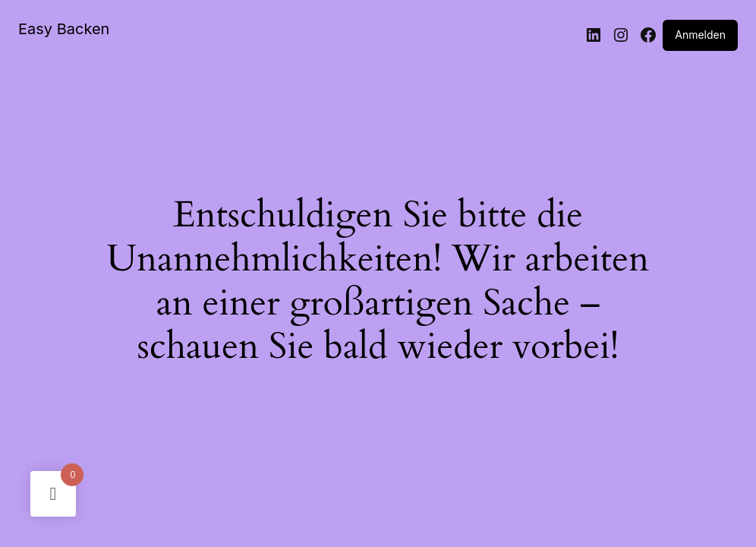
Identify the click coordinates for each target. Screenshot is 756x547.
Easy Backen (64, 29)
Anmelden (700, 35)
